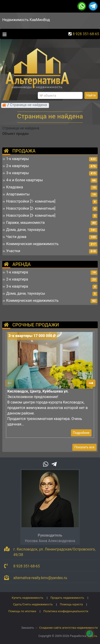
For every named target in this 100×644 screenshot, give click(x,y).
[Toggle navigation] (3, 34)
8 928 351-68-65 (86, 34)
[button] (91, 383)
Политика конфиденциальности (66, 611)
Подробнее (81, 433)
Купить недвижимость (28, 598)
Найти (91, 95)
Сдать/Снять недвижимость (33, 604)
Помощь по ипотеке (22, 611)
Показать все (84, 447)
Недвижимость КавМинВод (26, 20)
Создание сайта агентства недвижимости (68, 628)
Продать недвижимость (67, 598)
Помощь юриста (71, 604)
